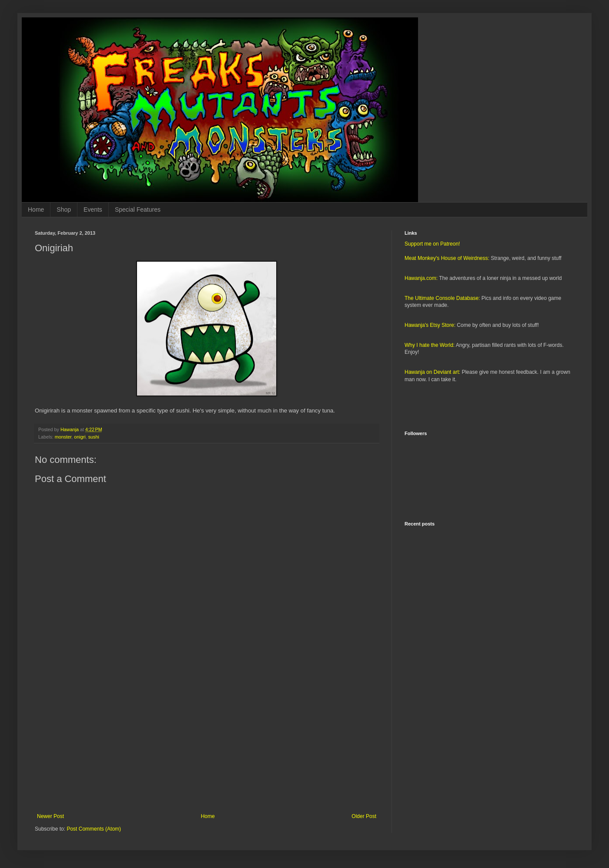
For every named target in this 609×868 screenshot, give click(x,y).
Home (36, 210)
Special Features (138, 210)
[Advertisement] (207, 742)
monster (63, 437)
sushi (94, 437)
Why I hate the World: (430, 345)
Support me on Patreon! (432, 244)
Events (93, 210)
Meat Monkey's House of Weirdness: (447, 258)
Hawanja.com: (421, 278)
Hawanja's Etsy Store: (430, 325)
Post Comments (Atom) (94, 829)
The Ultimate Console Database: (442, 298)
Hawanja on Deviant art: (432, 372)
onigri (80, 437)
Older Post (364, 816)
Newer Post (50, 816)
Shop (64, 210)
